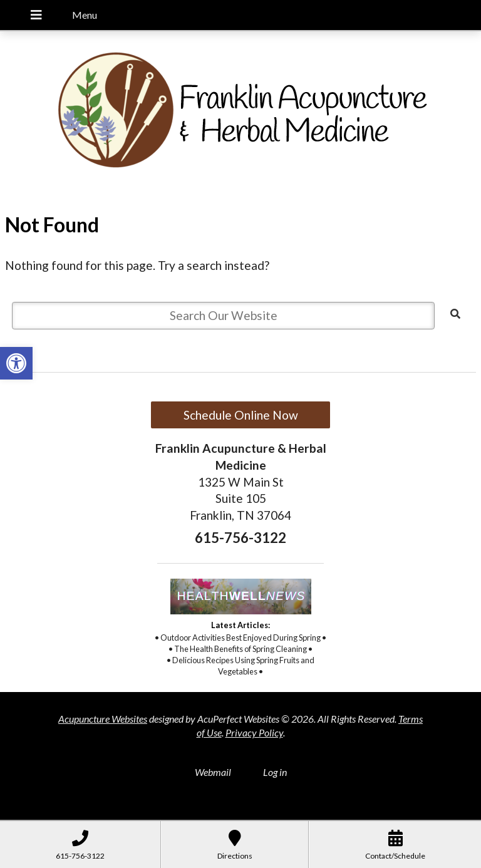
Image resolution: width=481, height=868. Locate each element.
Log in (275, 772)
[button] (16, 363)
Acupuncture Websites (103, 719)
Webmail (213, 772)
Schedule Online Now (241, 415)
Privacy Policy (254, 732)
